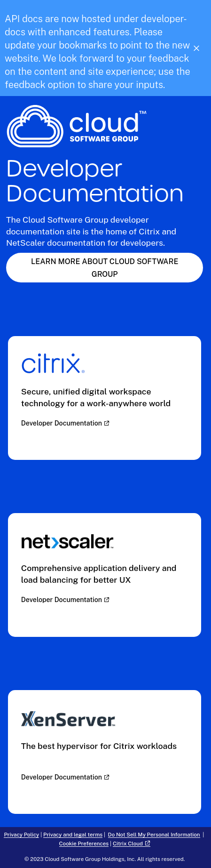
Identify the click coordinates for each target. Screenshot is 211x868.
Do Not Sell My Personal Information (154, 835)
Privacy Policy (21, 835)
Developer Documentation (62, 423)
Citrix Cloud (128, 844)
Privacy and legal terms (73, 835)
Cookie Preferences (84, 844)
